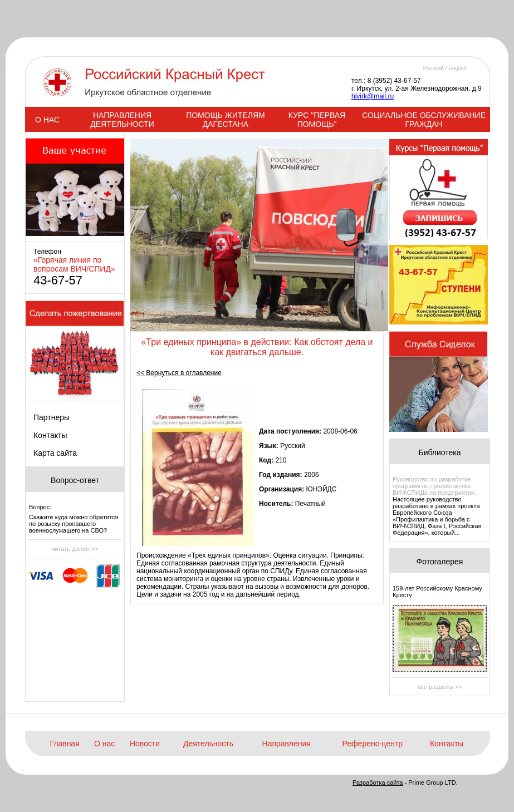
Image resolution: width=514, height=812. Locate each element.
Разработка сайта (378, 783)
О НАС (47, 120)
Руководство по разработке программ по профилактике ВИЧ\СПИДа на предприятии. (434, 486)
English (457, 68)
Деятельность (208, 744)
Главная (64, 744)
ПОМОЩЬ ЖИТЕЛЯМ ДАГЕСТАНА (226, 120)
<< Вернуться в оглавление (179, 373)
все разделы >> (440, 687)
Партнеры (52, 417)
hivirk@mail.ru (373, 96)
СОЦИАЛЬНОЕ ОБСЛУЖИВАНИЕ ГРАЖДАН (424, 120)
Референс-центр (373, 744)
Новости (145, 744)
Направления (287, 744)
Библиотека (439, 452)
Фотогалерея (440, 562)
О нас (104, 744)
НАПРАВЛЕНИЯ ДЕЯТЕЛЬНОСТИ (122, 120)
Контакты (50, 435)
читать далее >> (75, 549)
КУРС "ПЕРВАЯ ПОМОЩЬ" (317, 120)
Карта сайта (55, 453)
